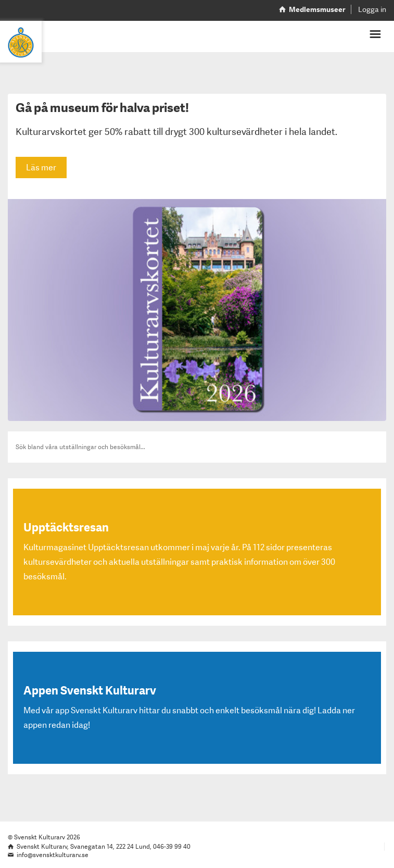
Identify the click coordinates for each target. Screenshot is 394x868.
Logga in (372, 9)
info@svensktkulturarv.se (53, 855)
